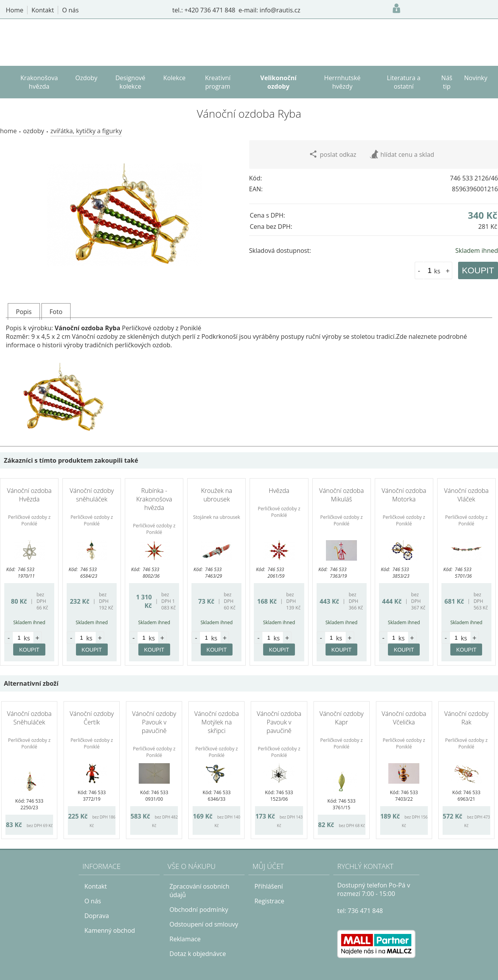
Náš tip (447, 82)
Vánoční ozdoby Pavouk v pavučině (154, 722)
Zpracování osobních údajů (199, 891)
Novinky (476, 78)
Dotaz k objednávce (198, 954)
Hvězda (279, 491)
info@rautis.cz (280, 10)
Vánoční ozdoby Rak (466, 718)
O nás (93, 901)
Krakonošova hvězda (39, 82)
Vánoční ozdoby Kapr (341, 718)
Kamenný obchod (110, 930)
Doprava (97, 916)
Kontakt (96, 886)
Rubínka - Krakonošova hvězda (154, 499)
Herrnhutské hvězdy (342, 82)
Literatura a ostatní (404, 82)
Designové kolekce (130, 82)
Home (8, 131)
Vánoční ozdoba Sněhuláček (29, 718)
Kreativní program (218, 82)
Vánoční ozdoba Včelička (404, 718)
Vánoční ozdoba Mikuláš (342, 495)
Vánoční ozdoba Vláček (466, 495)
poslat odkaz (333, 154)
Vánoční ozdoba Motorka (404, 495)
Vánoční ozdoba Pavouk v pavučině (279, 722)
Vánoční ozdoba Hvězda (29, 495)
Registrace (269, 901)
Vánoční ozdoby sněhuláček (92, 495)
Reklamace (185, 939)
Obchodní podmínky (199, 910)
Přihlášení (268, 886)
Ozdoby (33, 131)
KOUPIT (478, 270)
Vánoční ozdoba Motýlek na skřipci (216, 722)
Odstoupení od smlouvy (204, 924)
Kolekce (174, 78)
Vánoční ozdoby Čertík (92, 718)
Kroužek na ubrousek (217, 495)
